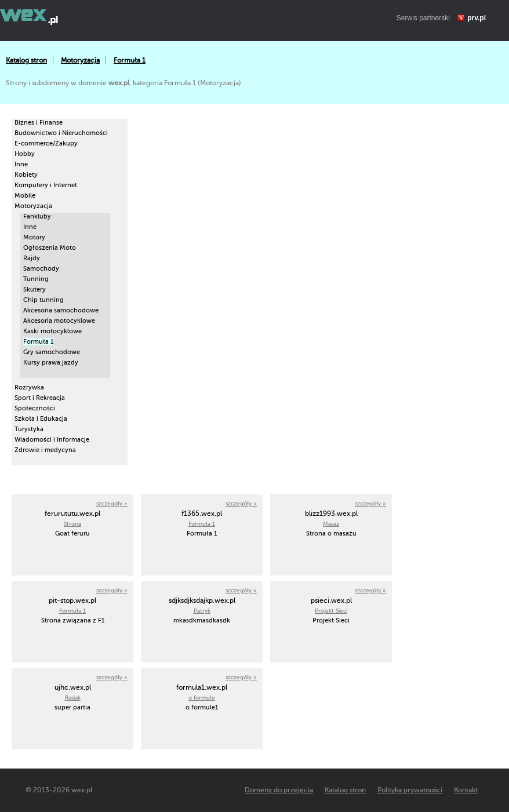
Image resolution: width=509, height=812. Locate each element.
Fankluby (37, 216)
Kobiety (26, 175)
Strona (72, 524)
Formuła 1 (130, 60)
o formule (202, 698)
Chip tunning (43, 300)
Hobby (25, 154)
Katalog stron (26, 60)
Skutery (34, 290)
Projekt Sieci (331, 611)
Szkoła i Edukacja (41, 419)
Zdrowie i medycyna (45, 450)
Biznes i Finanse (39, 123)
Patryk (202, 611)
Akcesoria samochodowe (61, 310)
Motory (34, 237)
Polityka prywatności (410, 790)
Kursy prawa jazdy (51, 363)
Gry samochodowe (52, 352)
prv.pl (477, 18)
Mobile (25, 196)
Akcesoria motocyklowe (59, 321)
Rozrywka (29, 387)
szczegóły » (112, 503)
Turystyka (29, 429)
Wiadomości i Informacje (52, 440)
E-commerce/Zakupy (46, 143)
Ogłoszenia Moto (50, 248)
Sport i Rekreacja (40, 398)
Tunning (36, 279)
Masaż (331, 524)
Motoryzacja (80, 60)
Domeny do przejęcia (279, 790)
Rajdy (32, 258)
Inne (21, 164)
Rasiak (73, 698)
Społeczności (35, 408)
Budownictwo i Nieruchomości (61, 133)
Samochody (41, 269)
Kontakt (466, 790)
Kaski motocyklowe (52, 331)
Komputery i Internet (46, 185)
